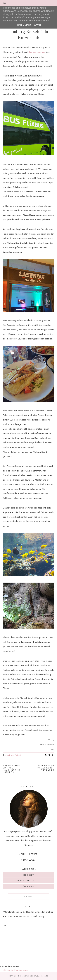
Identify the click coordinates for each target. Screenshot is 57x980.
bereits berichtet (37, 52)
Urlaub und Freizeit (13, 755)
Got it (38, 25)
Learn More (24, 25)
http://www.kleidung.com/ (16, 970)
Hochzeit (29, 875)
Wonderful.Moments (37, 976)
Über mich (28, 886)
